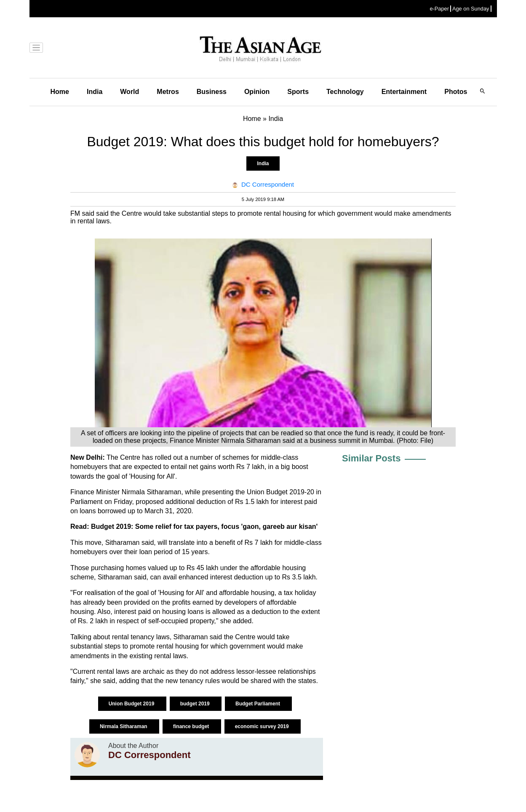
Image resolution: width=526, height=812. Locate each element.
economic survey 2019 (263, 726)
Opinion (257, 92)
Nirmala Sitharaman (124, 726)
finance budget (192, 726)
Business (212, 92)
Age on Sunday (471, 9)
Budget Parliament (258, 704)
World (129, 92)
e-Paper (439, 9)
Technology (345, 92)
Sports (298, 92)
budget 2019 (196, 704)
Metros (168, 92)
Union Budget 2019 (132, 704)
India (95, 92)
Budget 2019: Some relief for (138, 527)
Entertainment (404, 92)
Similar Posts (371, 458)
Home (60, 92)
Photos (456, 92)
